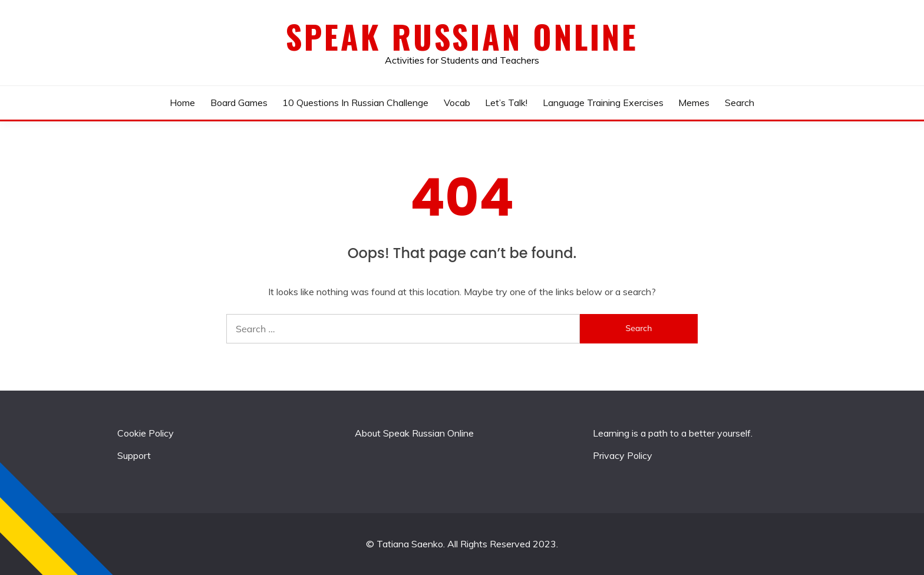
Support (134, 455)
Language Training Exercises (603, 103)
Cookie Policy (146, 433)
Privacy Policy (623, 455)
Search (740, 103)
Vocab (457, 103)
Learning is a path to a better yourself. (673, 433)
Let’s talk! (506, 103)
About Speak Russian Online (414, 433)
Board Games (239, 103)
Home (182, 103)
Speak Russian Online (462, 37)
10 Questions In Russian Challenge (355, 103)
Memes (694, 103)
